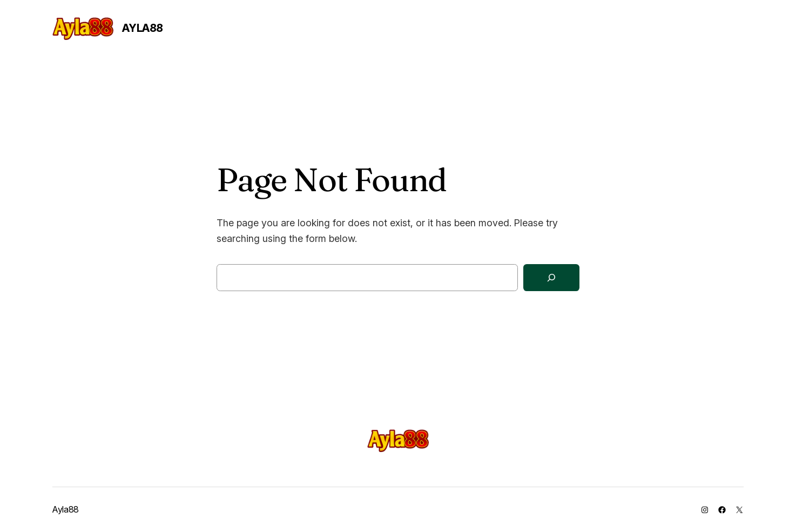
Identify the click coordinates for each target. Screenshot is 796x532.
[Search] (551, 278)
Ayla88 (143, 28)
